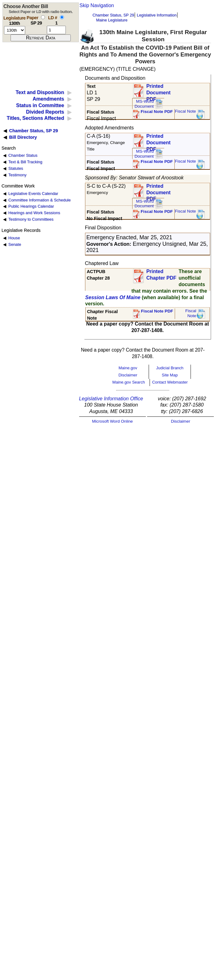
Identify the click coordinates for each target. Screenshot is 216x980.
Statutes (16, 168)
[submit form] (41, 38)
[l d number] (56, 30)
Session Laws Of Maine (113, 297)
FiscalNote (191, 313)
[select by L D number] (62, 17)
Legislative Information (157, 15)
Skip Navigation (97, 5)
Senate (15, 244)
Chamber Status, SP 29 (113, 15)
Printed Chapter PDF (161, 275)
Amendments (48, 99)
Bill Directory (23, 137)
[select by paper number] (43, 17)
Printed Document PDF (158, 91)
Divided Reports (45, 112)
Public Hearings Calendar (31, 206)
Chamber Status (23, 155)
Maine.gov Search (129, 382)
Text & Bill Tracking (25, 162)
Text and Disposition (40, 92)
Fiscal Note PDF (157, 112)
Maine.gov (128, 368)
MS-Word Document (144, 104)
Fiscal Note (185, 111)
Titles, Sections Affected (35, 118)
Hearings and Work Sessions (34, 213)
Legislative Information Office (111, 399)
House (14, 238)
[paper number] (36, 30)
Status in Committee (40, 105)
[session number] (15, 30)
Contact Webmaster (170, 382)
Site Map (170, 375)
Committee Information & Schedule (40, 200)
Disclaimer (128, 375)
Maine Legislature (112, 20)
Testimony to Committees (31, 219)
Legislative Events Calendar (33, 193)
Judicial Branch (170, 368)
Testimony (17, 175)
